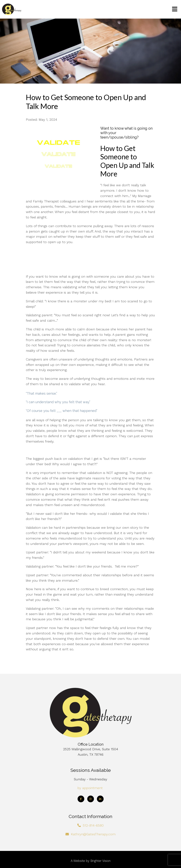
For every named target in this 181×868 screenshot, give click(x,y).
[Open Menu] (175, 9)
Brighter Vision (100, 861)
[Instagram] (91, 799)
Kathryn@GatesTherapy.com (93, 834)
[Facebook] (81, 799)
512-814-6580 (93, 825)
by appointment (90, 788)
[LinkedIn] (100, 799)
